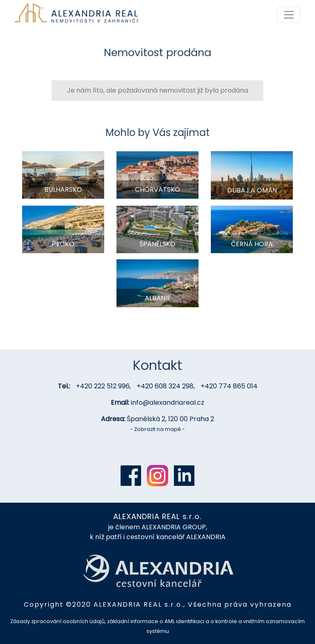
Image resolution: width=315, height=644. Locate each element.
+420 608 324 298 (165, 386)
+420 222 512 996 (103, 386)
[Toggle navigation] (289, 15)
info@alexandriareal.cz (168, 402)
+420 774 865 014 (229, 386)
